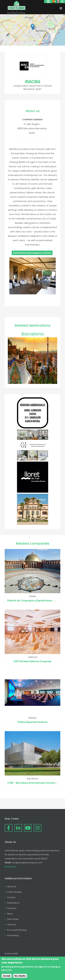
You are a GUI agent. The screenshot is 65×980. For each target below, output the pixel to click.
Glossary (12, 925)
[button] (33, 27)
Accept (7, 976)
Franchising (13, 935)
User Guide (13, 919)
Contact (11, 897)
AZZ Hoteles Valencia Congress (32, 661)
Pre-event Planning (17, 930)
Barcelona (33, 334)
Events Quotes (14, 892)
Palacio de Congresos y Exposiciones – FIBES (34, 600)
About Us (12, 887)
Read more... (11, 867)
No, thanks (20, 976)
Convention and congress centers (32, 253)
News (10, 914)
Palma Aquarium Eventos (33, 722)
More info (7, 970)
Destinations (13, 903)
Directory (12, 908)
